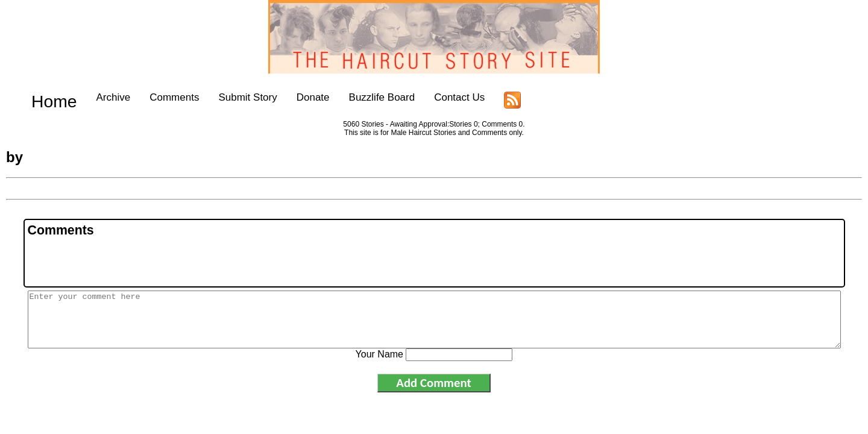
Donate (295, 97)
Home (45, 97)
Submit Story (229, 97)
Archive (95, 97)
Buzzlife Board (363, 97)
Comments (156, 97)
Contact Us (441, 97)
